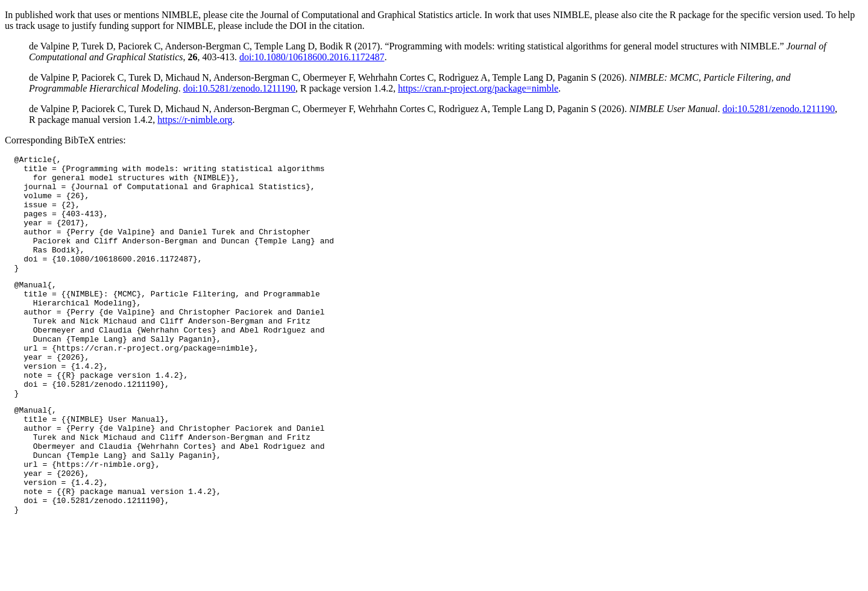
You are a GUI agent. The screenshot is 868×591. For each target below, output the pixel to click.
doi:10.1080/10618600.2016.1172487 (312, 57)
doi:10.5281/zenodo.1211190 (239, 88)
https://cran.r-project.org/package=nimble (478, 88)
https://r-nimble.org (195, 120)
